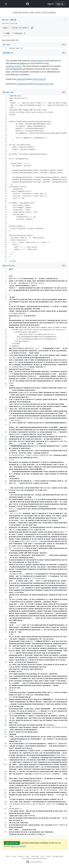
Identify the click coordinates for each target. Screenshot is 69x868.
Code (6, 33)
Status (27, 856)
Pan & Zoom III (39, 79)
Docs (42, 856)
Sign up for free (12, 843)
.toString (14, 66)
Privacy (14, 856)
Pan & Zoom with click (44, 84)
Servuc (5, 20)
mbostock (21, 79)
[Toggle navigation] (6, 4)
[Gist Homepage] (28, 4)
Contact (48, 856)
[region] (34, 48)
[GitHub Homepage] (28, 862)
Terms (8, 856)
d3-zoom (39, 61)
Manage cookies (58, 856)
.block (13, 20)
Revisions (19, 33)
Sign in (51, 4)
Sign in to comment (18, 846)
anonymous (22, 84)
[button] (32, 28)
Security (21, 856)
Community (35, 856)
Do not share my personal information (34, 858)
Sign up (60, 4)
